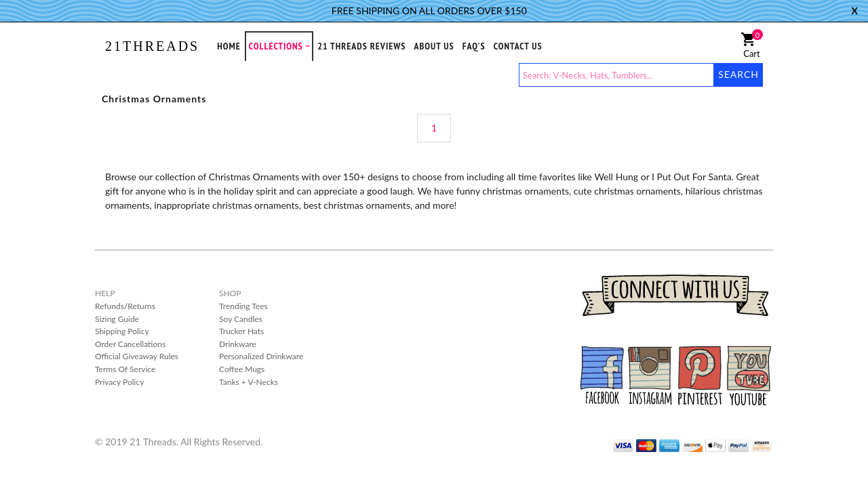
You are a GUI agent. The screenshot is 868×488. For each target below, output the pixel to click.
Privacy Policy (119, 382)
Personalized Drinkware (261, 356)
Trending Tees (243, 306)
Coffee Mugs (242, 369)
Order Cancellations (130, 344)
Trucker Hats (241, 331)
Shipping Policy (122, 331)
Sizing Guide (117, 319)
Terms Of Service (125, 369)
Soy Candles (241, 319)
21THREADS (152, 46)
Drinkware (238, 344)
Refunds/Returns (125, 306)
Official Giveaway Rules (137, 356)
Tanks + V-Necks (249, 382)
